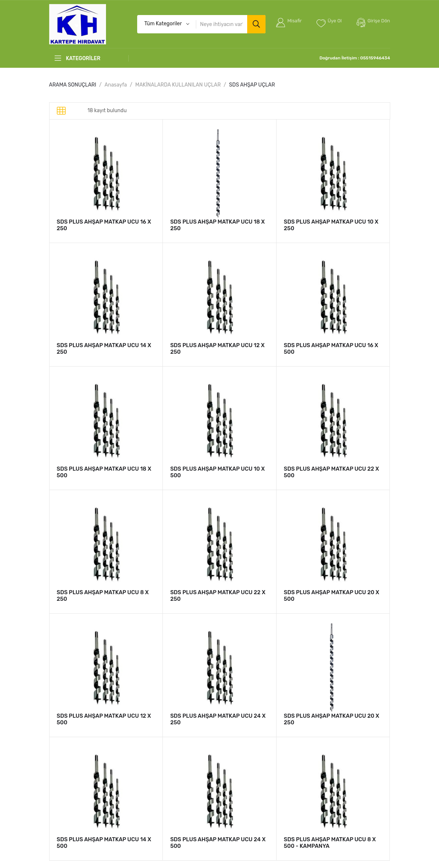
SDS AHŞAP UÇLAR (252, 85)
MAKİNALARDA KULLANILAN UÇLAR (178, 85)
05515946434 (375, 58)
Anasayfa (116, 85)
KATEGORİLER (78, 58)
